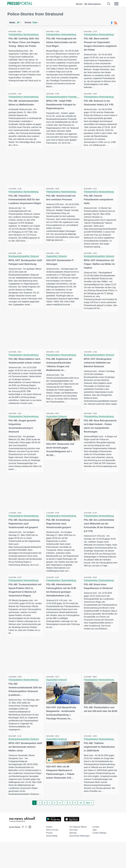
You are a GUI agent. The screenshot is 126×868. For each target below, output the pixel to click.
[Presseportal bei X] (25, 853)
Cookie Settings (99, 859)
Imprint (49, 853)
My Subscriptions (93, 4)
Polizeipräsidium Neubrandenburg (24, 34)
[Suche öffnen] (109, 4)
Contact (96, 853)
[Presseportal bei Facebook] (22, 853)
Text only (73, 856)
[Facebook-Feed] (112, 23)
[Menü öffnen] (116, 4)
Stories (79, 4)
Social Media (52, 862)
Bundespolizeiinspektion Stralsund (24, 262)
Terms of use (52, 856)
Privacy (49, 859)
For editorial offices (78, 853)
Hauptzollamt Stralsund (57, 262)
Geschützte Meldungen (80, 862)
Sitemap (73, 859)
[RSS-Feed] (116, 23)
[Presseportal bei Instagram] (29, 853)
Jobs (95, 856)
